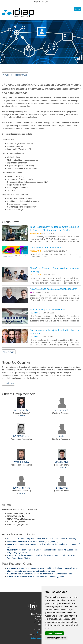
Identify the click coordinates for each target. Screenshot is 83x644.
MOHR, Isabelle (62, 410)
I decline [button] (59, 633)
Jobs (12, 75)
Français (45, 1)
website (22, 416)
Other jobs (8, 383)
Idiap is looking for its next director (48, 310)
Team (17, 75)
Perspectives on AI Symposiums (47, 248)
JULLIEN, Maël (62, 462)
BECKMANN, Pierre (21, 488)
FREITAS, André (21, 410)
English (37, 1)
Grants (24, 75)
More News (9, 352)
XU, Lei (62, 436)
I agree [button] (50, 633)
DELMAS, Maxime (21, 436)
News (5, 75)
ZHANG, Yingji (62, 488)
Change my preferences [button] (56, 638)
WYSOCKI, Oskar (21, 462)
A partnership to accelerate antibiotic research (54, 289)
